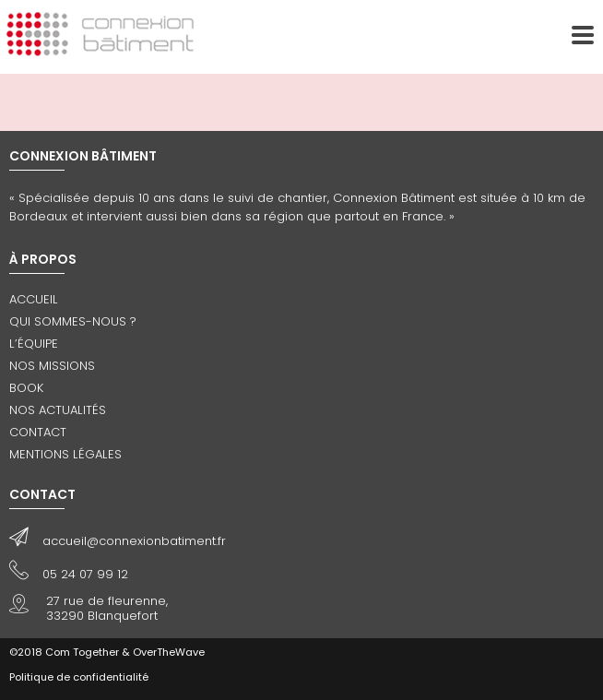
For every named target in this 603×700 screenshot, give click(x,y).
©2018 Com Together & (70, 652)
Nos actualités (58, 410)
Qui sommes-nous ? (73, 321)
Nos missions (52, 366)
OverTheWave (169, 652)
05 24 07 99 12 (85, 574)
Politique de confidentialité (79, 677)
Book (26, 388)
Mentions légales (65, 454)
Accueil (34, 299)
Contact (38, 432)
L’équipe (34, 344)
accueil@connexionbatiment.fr (134, 541)
